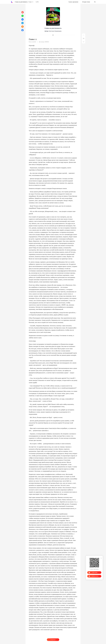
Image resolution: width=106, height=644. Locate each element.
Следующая (53, 640)
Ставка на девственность (21, 2)
